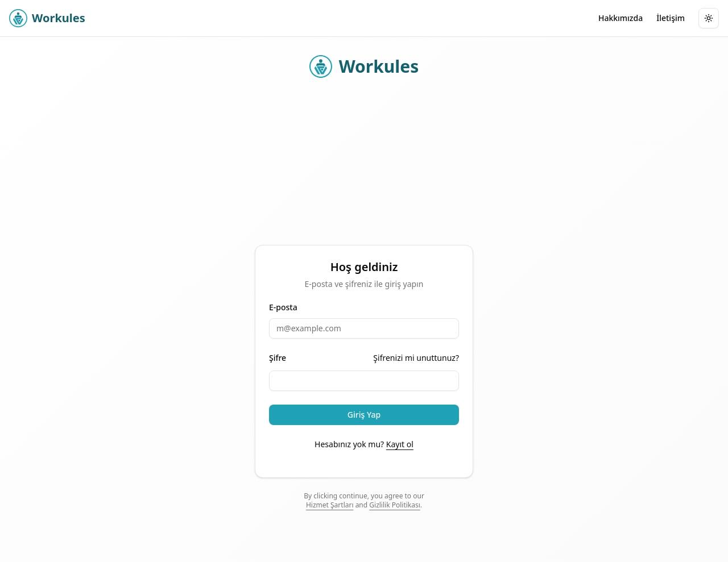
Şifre (278, 358)
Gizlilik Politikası (395, 505)
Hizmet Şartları (330, 505)
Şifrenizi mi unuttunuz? (416, 358)
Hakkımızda (621, 18)
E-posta (283, 307)
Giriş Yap (364, 415)
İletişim (671, 18)
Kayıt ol (400, 444)
